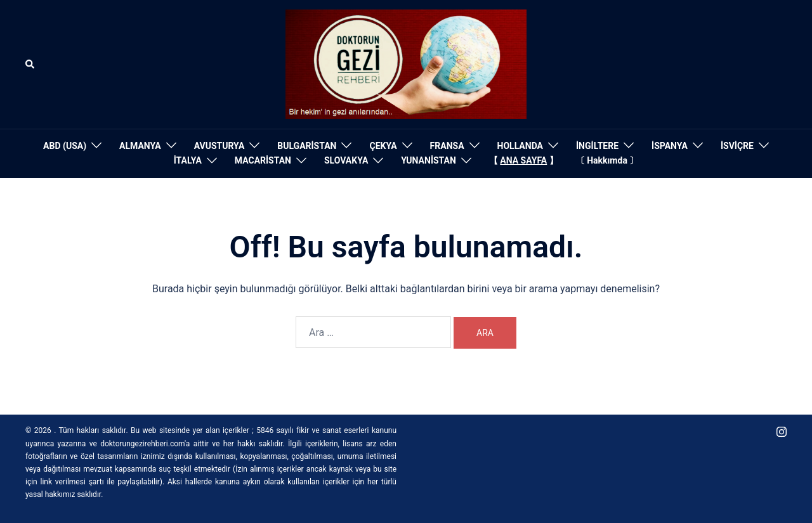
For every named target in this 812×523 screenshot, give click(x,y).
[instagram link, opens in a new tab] (782, 430)
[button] (30, 64)
